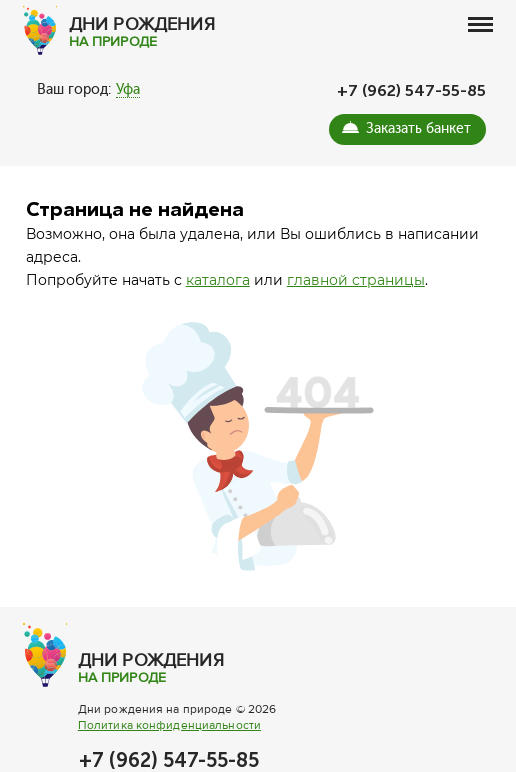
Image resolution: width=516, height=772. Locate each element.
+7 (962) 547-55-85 (411, 90)
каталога (218, 280)
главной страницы (356, 280)
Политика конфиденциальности (169, 725)
